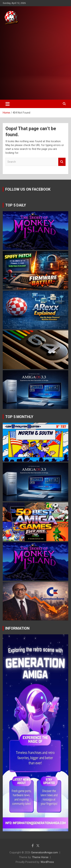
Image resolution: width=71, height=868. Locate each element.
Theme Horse (40, 857)
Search (62, 162)
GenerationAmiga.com (45, 852)
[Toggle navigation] (8, 104)
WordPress (47, 862)
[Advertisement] (35, 63)
